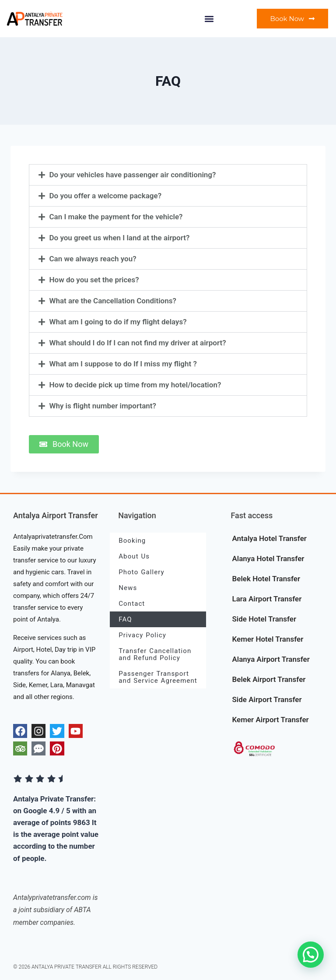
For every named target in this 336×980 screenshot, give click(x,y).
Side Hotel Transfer (264, 619)
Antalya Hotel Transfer (269, 538)
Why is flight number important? (103, 406)
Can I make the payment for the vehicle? (116, 217)
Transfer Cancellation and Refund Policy (155, 654)
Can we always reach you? (93, 259)
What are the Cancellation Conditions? (113, 301)
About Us (134, 556)
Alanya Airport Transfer (271, 659)
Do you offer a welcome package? (106, 196)
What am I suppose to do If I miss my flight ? (123, 364)
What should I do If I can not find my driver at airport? (138, 343)
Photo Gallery (142, 572)
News (128, 588)
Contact (132, 604)
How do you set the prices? (94, 280)
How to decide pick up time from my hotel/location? (135, 385)
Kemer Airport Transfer (270, 720)
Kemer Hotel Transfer (268, 639)
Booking (132, 541)
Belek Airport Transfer (269, 679)
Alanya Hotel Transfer (268, 558)
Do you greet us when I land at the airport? (120, 238)
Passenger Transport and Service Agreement (158, 677)
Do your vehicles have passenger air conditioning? (133, 175)
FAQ (125, 619)
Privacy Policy (142, 635)
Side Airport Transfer (267, 699)
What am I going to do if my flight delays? (118, 322)
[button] (209, 19)
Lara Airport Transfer (267, 599)
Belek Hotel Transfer (266, 579)
